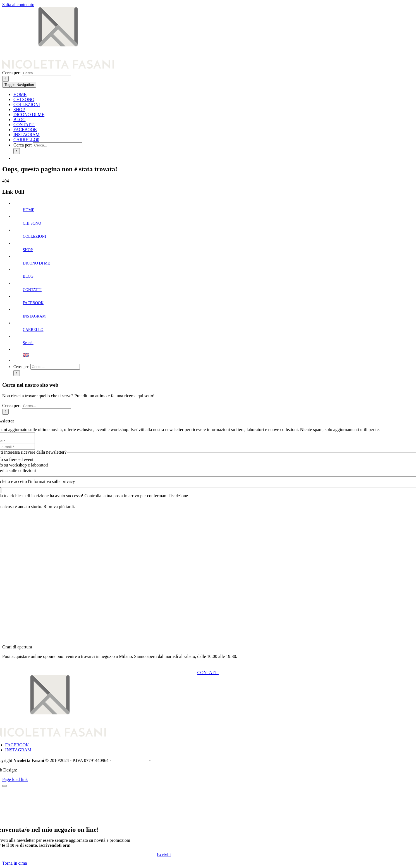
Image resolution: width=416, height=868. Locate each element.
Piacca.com (28, 770)
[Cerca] (5, 79)
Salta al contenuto (18, 5)
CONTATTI (32, 290)
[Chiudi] (4, 786)
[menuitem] (214, 158)
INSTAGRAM (34, 316)
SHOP (28, 250)
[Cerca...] (46, 73)
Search (28, 343)
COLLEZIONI (34, 236)
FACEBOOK (33, 303)
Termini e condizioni (170, 760)
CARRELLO (33, 330)
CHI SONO (32, 223)
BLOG (28, 276)
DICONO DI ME (36, 263)
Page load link (15, 779)
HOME (29, 210)
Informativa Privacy (130, 760)
